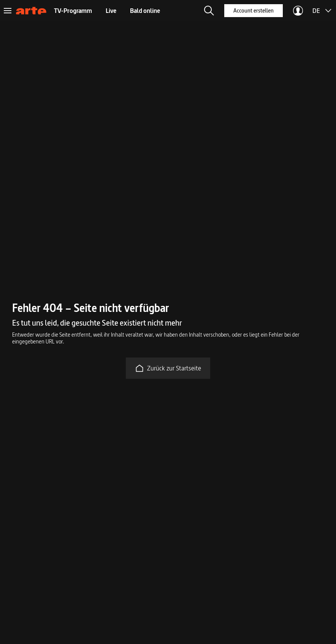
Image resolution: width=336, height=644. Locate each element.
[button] (209, 11)
